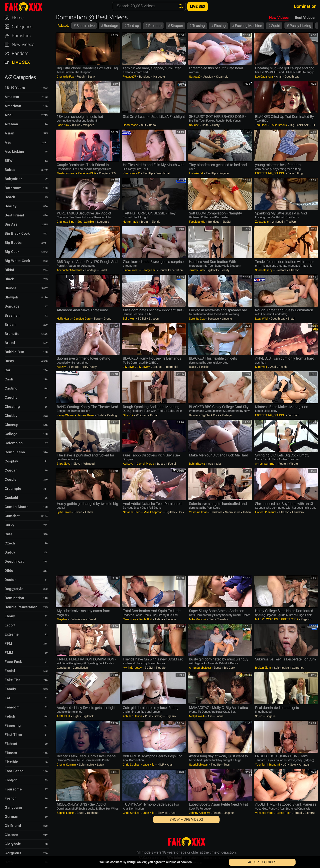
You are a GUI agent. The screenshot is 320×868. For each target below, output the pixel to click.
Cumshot (222, 619)
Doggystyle (14, 589)
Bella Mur (129, 319)
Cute (9, 534)
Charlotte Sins (66, 222)
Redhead (92, 813)
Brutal (152, 125)
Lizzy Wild (262, 319)
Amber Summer (266, 464)
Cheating (12, 407)
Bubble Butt (15, 352)
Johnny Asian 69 (200, 813)
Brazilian (12, 315)
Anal (279, 77)
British (10, 325)
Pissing (219, 26)
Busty (91, 77)
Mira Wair (261, 367)
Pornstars (21, 36)
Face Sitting (295, 173)
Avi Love (128, 464)
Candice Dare (82, 319)
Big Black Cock (299, 125)
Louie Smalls (279, 125)
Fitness (11, 753)
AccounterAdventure (70, 270)
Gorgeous (13, 853)
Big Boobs (13, 243)
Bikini (9, 270)
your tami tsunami (268, 765)
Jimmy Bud (196, 270)
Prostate (154, 26)
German (11, 817)
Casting (112, 415)
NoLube (194, 125)
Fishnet (11, 744)
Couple (103, 173)
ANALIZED (64, 716)
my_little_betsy (133, 668)
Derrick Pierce (145, 464)
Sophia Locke (65, 813)
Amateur (304, 765)
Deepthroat (291, 77)
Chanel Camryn (67, 765)
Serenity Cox (197, 319)
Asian (10, 133)
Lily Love (129, 367)
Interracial (171, 367)
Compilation (80, 668)
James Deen (85, 415)
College (227, 415)
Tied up (133, 26)
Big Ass (158, 367)
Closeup (12, 425)
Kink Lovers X (132, 173)
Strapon (176, 26)
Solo (293, 765)
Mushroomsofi (66, 173)
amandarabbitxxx (200, 668)
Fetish (81, 77)
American (13, 106)
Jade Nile (149, 765)
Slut (144, 125)
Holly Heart (64, 319)
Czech (10, 543)
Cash (9, 379)
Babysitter (13, 179)
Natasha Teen (132, 512)
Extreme (310, 813)
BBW (9, 161)
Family (10, 689)
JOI (285, 765)
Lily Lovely (143, 367)
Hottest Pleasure (266, 512)
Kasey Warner (66, 415)
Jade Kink (63, 125)
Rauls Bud (146, 619)
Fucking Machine (248, 26)
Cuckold (11, 498)
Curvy (10, 525)
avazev (61, 367)
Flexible (203, 367)
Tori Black (262, 125)
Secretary (103, 222)
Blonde (156, 222)
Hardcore (159, 77)
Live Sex (21, 62)
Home (18, 18)
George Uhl (149, 270)
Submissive (85, 26)
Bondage (110, 26)
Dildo (9, 571)
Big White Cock (17, 261)
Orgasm (306, 619)
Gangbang (63, 668)
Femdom (293, 415)
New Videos (279, 18)
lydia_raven (64, 512)
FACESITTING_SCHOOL (270, 173)
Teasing (198, 26)
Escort (10, 625)
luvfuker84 (196, 173)
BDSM (76, 125)
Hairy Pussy (89, 367)
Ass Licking (14, 151)
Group (107, 319)
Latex (100, 765)
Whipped (88, 125)
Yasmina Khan (198, 512)
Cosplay (11, 461)
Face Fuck (13, 662)
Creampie (222, 77)
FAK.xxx (28, 7)
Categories (22, 27)
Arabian (208, 77)
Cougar (11, 470)
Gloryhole (13, 844)
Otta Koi (128, 415)
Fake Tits (13, 680)
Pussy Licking (300, 26)
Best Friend (14, 215)
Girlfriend (13, 826)
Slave (97, 319)
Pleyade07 (130, 77)
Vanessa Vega (265, 813)
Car (8, 370)
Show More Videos (186, 819)
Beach (10, 197)
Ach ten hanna (133, 716)
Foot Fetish (14, 771)
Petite (282, 464)
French (11, 798)
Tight (76, 716)
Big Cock (212, 270)
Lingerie (223, 173)
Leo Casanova (264, 77)
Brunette (12, 334)
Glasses (11, 835)
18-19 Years (15, 88)
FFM (113, 173)
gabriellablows (199, 765)
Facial (172, 464)
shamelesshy (264, 270)
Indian (247, 512)
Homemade (131, 125)
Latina (159, 619)
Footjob (11, 780)
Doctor (10, 580)
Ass (210, 464)
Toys (226, 765)
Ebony (10, 616)
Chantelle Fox (65, 77)
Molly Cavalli (197, 716)
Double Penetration (170, 270)
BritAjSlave (64, 464)
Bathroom (13, 188)
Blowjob (163, 813)
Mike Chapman (153, 512)
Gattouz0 (195, 77)
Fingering (13, 725)
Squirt (275, 26)
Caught (11, 397)
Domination (14, 598)
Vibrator (293, 464)
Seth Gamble (86, 222)
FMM (9, 653)
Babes (161, 464)
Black (193, 367)
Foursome (13, 789)
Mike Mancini (198, 619)
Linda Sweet (131, 270)
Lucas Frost (284, 813)
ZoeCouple (262, 222)
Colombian (14, 443)
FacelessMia (197, 222)
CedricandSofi (87, 173)
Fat (7, 698)
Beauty (224, 270)
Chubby (11, 416)
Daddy (10, 552)
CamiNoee (130, 619)
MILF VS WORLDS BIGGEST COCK (277, 619)
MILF (161, 765)
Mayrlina (62, 619)
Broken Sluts (263, 668)
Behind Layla (197, 464)
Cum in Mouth (17, 507)
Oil (313, 125)
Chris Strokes (132, 765)
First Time (13, 735)
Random (20, 53)
